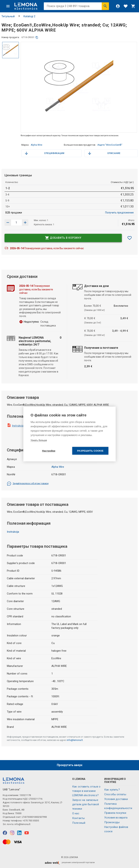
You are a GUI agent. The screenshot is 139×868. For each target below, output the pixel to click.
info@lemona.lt (75, 740)
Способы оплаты (115, 794)
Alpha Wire (36, 145)
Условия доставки (116, 799)
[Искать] (105, 6)
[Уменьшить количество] (25, 223)
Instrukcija (18, 426)
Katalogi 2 (29, 16)
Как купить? (112, 790)
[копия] (37, 37)
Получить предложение (119, 213)
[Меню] (8, 6)
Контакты (78, 818)
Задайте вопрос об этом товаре (28, 484)
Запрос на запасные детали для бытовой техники (86, 804)
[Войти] (118, 6)
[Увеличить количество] (8, 223)
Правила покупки (115, 813)
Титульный (8, 16)
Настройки (49, 451)
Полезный (79, 823)
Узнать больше (39, 440)
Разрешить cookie (90, 451)
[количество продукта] (16, 223)
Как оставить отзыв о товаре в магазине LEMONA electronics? (86, 791)
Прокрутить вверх (70, 765)
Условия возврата (116, 818)
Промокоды (112, 822)
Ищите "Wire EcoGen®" (110, 145)
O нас (76, 813)
